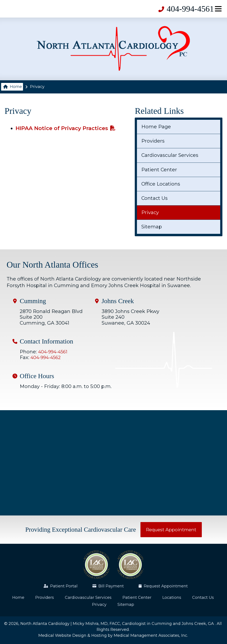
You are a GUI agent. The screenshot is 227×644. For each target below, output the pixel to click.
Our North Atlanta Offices (52, 265)
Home (13, 87)
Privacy (150, 212)
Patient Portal (61, 586)
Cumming (33, 301)
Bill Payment (108, 586)
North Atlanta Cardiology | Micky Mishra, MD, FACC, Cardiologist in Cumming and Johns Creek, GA (118, 624)
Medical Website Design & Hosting (73, 635)
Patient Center (159, 170)
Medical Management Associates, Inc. (151, 635)
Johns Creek (118, 301)
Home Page (156, 127)
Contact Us (154, 198)
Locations (172, 597)
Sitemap (152, 227)
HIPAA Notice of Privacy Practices (66, 128)
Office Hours (37, 376)
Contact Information (46, 341)
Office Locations (161, 184)
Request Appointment (171, 530)
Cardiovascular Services (170, 155)
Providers (153, 141)
